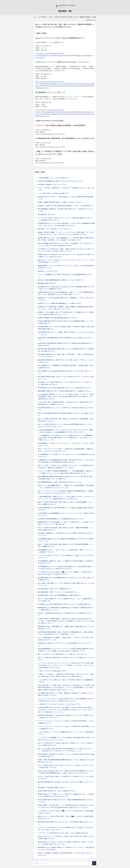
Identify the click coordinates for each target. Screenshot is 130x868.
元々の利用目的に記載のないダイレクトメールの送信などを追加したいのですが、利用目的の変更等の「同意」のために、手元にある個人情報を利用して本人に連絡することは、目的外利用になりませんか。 (66, 397)
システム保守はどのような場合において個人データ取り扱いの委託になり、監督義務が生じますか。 (66, 681)
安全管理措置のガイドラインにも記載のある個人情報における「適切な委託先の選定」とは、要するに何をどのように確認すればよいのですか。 (66, 568)
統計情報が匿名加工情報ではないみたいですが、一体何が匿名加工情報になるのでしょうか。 (66, 823)
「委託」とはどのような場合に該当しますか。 (53, 671)
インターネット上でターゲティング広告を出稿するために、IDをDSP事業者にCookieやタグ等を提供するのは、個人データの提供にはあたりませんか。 (66, 700)
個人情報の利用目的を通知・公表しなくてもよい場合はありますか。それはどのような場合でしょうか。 (66, 378)
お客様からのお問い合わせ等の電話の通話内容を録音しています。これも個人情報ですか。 (66, 206)
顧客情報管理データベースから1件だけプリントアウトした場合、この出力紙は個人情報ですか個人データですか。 (66, 267)
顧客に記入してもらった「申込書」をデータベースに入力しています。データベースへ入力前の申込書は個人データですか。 (66, 261)
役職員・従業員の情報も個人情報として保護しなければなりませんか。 (60, 202)
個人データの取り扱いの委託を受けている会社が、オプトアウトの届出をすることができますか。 (66, 659)
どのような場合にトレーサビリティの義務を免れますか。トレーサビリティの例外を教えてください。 (66, 733)
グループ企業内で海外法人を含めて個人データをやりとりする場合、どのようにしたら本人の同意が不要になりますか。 (66, 766)
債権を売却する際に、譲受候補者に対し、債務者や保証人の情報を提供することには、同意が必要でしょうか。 (66, 628)
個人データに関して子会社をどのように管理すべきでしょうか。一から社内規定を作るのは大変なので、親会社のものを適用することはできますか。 (66, 466)
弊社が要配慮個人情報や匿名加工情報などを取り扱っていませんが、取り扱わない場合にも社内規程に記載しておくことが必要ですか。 (66, 478)
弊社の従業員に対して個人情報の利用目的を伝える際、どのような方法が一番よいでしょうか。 (66, 372)
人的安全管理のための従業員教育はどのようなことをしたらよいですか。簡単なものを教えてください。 (66, 514)
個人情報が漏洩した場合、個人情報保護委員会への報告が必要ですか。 (60, 595)
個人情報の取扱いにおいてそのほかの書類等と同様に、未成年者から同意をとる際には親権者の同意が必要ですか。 (66, 328)
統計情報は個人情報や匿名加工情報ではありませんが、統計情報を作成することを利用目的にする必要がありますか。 (66, 350)
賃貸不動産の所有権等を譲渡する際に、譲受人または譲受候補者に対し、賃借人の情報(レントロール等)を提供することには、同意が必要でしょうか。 (66, 633)
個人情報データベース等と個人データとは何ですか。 (55, 229)
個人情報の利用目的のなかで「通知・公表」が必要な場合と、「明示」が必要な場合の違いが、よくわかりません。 (66, 355)
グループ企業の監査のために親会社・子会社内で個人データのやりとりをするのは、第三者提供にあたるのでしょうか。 (66, 639)
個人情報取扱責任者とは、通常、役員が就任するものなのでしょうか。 (60, 482)
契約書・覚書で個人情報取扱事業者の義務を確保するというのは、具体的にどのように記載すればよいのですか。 (66, 761)
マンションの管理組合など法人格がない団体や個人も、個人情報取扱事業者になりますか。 (65, 276)
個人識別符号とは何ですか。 (47, 214)
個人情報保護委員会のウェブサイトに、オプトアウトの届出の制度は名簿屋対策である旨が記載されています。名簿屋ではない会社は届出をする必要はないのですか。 (66, 650)
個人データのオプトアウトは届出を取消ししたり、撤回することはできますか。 (63, 654)
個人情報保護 (43, 17)
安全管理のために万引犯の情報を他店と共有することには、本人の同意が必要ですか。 (65, 604)
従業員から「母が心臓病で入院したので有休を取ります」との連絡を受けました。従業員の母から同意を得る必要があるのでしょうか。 (66, 313)
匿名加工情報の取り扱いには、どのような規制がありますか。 (57, 791)
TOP (35, 17)
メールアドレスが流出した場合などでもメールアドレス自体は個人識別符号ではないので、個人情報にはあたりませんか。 (65, 219)
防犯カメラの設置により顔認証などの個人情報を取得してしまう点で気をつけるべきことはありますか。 (66, 854)
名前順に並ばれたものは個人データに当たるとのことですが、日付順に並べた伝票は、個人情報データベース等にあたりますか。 (66, 256)
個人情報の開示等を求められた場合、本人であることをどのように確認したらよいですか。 (65, 783)
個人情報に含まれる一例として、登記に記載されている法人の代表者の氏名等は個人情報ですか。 (66, 198)
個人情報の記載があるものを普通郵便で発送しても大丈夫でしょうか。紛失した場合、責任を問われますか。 (66, 579)
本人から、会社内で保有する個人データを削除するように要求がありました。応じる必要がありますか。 (66, 777)
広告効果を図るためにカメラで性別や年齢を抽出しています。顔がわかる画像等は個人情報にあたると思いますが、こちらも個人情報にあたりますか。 (66, 224)
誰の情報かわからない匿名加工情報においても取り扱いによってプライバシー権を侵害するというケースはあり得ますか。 (66, 848)
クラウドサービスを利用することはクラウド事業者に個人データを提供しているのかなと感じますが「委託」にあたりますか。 (66, 829)
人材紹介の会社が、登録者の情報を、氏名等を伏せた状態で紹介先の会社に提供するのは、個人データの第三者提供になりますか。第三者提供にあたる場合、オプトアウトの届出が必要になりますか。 (66, 621)
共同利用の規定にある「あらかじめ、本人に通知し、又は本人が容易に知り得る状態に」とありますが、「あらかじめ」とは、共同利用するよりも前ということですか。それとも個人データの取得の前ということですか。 (66, 710)
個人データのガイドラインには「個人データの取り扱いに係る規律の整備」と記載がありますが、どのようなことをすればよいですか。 (66, 450)
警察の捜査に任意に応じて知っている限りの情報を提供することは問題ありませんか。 (65, 391)
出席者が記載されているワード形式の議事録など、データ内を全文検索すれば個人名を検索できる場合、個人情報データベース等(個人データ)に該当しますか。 (66, 239)
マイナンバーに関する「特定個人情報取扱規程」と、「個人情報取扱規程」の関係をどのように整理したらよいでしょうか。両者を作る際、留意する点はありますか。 (66, 472)
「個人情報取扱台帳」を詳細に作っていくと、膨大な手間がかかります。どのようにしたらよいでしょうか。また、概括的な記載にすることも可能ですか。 (66, 498)
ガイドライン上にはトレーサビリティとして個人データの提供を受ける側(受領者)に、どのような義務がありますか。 (66, 727)
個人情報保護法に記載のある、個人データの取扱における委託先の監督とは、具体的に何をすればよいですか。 (66, 562)
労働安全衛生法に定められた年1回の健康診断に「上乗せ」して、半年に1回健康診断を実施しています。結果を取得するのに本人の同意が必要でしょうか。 (66, 293)
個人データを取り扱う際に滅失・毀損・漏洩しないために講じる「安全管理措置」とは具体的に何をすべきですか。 (66, 420)
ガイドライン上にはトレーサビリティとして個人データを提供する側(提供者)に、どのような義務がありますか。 (66, 722)
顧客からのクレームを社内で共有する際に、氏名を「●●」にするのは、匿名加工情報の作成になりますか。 (66, 817)
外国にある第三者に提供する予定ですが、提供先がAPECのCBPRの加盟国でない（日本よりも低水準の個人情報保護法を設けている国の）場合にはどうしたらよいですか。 (66, 772)
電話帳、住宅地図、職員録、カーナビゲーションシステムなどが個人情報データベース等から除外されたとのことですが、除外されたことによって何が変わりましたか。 (66, 233)
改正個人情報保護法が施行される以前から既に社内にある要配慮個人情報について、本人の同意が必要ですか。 (66, 322)
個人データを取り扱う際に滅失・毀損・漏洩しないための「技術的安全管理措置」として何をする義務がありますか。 (66, 545)
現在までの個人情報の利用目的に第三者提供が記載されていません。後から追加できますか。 (66, 414)
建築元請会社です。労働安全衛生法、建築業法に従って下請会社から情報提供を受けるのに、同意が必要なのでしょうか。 (66, 609)
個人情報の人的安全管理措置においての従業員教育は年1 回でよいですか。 (61, 519)
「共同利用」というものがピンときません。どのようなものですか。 (60, 704)
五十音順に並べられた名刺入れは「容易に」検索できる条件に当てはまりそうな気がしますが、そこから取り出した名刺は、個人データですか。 (66, 250)
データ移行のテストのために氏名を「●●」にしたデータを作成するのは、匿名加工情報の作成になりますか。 (66, 812)
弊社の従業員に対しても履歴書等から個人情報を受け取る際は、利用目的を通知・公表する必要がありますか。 (66, 367)
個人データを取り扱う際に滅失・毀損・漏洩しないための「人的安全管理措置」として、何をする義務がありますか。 (66, 503)
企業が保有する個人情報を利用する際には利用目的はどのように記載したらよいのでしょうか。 (66, 339)
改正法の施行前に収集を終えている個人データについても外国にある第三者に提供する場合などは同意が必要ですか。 (66, 755)
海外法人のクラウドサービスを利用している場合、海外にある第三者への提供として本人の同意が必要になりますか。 (66, 837)
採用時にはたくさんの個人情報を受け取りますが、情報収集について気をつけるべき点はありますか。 (66, 299)
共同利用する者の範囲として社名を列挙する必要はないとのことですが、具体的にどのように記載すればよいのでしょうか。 (66, 716)
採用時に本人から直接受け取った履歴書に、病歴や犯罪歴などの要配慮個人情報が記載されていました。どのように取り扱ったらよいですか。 (66, 308)
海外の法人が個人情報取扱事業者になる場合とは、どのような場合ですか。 (62, 280)
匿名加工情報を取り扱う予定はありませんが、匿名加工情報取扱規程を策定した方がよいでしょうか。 (66, 801)
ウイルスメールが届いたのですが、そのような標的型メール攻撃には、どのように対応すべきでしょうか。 (66, 556)
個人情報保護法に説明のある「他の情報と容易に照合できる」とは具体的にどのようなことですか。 (66, 210)
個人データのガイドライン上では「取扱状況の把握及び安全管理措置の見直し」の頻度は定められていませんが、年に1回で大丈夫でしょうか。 (66, 492)
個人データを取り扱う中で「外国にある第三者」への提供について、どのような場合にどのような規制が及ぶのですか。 (66, 744)
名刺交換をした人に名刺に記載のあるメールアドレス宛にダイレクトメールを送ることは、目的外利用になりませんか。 (65, 383)
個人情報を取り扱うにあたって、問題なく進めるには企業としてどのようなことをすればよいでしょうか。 (66, 333)
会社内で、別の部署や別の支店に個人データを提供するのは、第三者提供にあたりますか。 (65, 614)
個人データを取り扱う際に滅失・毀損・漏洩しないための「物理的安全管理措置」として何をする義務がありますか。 (66, 529)
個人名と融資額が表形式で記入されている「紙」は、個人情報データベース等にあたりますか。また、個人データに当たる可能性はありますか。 (66, 244)
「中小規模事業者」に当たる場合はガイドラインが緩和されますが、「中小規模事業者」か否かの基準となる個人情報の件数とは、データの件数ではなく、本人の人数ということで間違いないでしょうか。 (66, 438)
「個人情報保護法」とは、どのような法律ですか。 (54, 178)
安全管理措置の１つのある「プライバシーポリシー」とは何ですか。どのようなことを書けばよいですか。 (66, 444)
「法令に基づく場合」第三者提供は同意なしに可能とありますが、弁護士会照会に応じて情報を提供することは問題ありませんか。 (66, 403)
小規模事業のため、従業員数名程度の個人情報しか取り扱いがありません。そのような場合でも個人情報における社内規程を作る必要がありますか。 (66, 461)
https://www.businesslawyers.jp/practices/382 (50, 147)
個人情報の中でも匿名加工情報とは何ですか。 (53, 787)
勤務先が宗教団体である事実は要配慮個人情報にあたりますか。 (58, 318)
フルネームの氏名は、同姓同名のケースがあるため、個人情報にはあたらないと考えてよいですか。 (66, 189)
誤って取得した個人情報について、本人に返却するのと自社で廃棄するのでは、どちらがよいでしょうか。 (66, 584)
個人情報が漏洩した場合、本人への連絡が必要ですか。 (55, 589)
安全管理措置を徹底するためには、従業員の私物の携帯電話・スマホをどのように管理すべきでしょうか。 (66, 540)
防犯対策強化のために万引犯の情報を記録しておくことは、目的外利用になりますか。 (65, 388)
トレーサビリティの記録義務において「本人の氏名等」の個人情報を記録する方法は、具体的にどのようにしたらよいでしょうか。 (66, 739)
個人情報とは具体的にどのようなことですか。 (53, 184)
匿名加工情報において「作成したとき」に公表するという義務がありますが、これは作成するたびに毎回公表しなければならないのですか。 (66, 795)
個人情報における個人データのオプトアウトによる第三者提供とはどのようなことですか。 (65, 644)
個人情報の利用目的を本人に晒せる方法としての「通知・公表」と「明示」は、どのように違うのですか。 (66, 361)
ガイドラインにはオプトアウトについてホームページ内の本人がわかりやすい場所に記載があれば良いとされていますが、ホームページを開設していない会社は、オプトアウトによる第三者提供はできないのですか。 (66, 665)
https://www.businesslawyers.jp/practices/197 (50, 134)
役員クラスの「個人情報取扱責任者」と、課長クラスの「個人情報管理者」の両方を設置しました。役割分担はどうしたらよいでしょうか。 (66, 487)
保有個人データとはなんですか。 (48, 271)
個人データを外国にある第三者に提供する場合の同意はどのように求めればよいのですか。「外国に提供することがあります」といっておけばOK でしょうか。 (65, 750)
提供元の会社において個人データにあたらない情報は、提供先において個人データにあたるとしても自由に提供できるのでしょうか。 (66, 843)
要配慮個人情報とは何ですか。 (48, 283)
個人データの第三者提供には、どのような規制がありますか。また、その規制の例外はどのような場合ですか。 (66, 600)
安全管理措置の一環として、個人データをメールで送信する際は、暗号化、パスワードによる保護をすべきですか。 (66, 551)
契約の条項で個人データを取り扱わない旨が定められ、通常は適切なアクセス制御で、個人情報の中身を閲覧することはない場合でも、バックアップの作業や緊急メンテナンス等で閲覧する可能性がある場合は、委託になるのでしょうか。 (66, 687)
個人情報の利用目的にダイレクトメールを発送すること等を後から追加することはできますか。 (66, 409)
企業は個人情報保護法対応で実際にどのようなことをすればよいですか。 (61, 181)
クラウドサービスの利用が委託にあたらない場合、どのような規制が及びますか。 (64, 833)
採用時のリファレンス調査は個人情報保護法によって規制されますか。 (60, 303)
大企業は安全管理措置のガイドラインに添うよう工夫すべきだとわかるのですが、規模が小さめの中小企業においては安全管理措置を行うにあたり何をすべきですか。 (66, 431)
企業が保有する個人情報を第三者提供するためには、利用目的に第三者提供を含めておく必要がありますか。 (66, 344)
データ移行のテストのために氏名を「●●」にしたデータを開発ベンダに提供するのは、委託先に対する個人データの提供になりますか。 (66, 573)
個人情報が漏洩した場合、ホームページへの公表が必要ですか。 (58, 592)
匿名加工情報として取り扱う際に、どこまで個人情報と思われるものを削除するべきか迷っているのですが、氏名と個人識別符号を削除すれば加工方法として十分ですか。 (66, 806)
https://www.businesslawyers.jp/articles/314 (50, 163)
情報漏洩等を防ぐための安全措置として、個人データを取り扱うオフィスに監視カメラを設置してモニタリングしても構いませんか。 (66, 523)
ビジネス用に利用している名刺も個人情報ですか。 (54, 193)
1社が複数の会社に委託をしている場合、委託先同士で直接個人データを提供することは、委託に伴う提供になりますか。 (66, 694)
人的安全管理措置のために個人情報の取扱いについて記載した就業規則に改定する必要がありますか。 (66, 509)
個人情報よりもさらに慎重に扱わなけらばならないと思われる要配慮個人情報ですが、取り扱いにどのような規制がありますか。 (66, 288)
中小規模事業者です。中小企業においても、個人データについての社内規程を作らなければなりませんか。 (66, 455)
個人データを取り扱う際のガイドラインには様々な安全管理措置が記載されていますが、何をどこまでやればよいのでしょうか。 (66, 425)
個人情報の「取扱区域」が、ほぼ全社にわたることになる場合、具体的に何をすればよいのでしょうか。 (66, 534)
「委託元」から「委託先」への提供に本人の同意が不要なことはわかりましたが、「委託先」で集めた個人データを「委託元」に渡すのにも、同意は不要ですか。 (66, 675)
